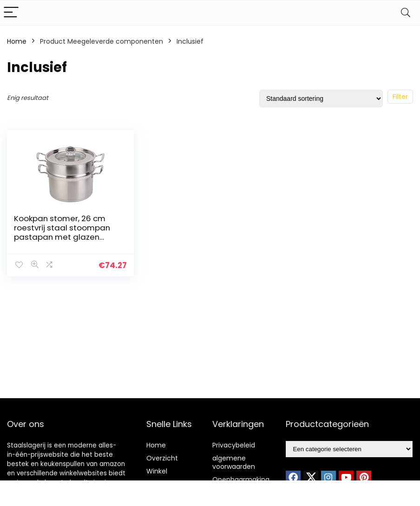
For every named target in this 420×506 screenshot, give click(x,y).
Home (17, 41)
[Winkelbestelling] (321, 99)
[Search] (406, 13)
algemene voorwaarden (234, 462)
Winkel (157, 471)
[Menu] (11, 13)
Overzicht (162, 458)
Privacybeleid (234, 445)
